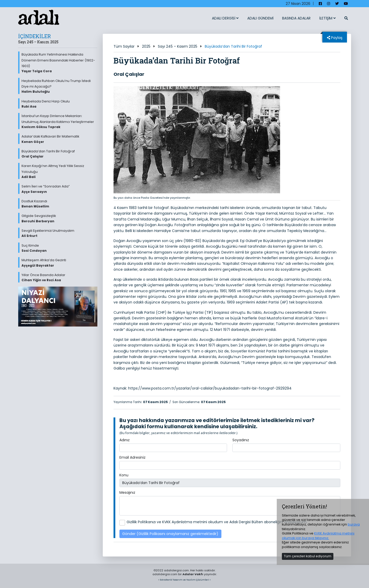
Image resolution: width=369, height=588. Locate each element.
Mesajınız (127, 492)
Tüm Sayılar (124, 46)
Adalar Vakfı (193, 574)
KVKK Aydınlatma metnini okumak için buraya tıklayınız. (318, 536)
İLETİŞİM (327, 18)
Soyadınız (241, 440)
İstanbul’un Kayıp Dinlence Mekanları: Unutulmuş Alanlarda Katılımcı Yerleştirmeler (59, 121)
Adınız (125, 440)
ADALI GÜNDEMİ (260, 18)
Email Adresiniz (132, 457)
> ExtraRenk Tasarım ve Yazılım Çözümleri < (184, 580)
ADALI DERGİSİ (225, 18)
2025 (146, 46)
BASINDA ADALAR (296, 18)
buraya (354, 524)
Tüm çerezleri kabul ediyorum (308, 556)
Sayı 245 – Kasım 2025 (178, 46)
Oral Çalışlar (129, 74)
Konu (124, 475)
